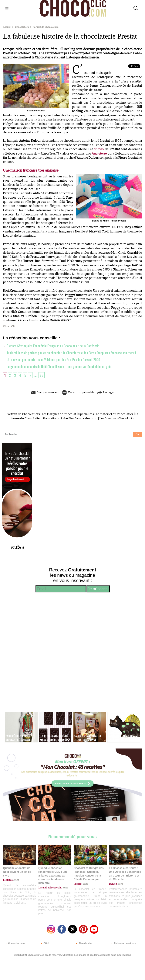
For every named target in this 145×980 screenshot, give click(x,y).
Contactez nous (15, 943)
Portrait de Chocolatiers (45, 27)
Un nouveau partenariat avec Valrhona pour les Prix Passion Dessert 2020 (52, 359)
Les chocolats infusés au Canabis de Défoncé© (54, 739)
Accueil (7, 27)
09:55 (65, 887)
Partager (107, 392)
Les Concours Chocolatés (117, 418)
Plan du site (83, 943)
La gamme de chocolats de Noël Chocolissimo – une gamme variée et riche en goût (58, 366)
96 (42, 375)
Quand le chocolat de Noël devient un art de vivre (17, 871)
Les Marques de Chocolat (59, 414)
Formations (50, 418)
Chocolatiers (22, 27)
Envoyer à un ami (44, 392)
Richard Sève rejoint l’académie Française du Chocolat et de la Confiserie (51, 346)
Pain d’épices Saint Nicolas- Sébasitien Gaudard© (18, 739)
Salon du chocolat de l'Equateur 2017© (88, 737)
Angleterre (100, 153)
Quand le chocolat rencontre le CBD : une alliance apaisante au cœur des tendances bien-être (53, 875)
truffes (100, 149)
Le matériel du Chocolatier (115, 414)
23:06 (85, 884)
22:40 (120, 884)
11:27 (16, 880)
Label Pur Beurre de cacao (79, 418)
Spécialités (86, 414)
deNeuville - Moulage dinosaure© (122, 737)
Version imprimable (78, 392)
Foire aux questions (123, 943)
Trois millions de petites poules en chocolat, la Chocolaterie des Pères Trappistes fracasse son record (69, 353)
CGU (44, 943)
